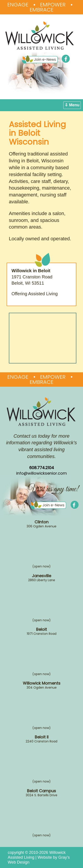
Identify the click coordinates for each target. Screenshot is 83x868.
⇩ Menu (72, 105)
